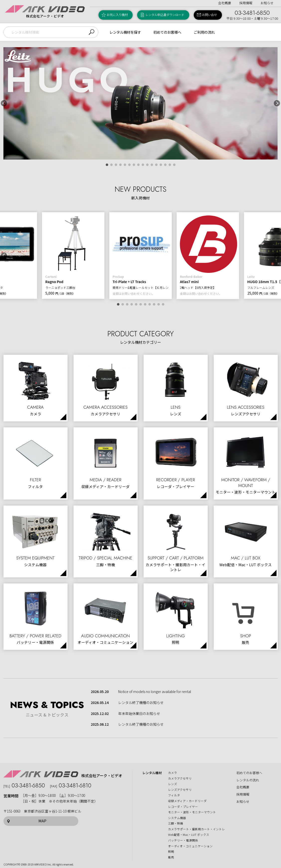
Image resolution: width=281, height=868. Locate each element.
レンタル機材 (152, 773)
